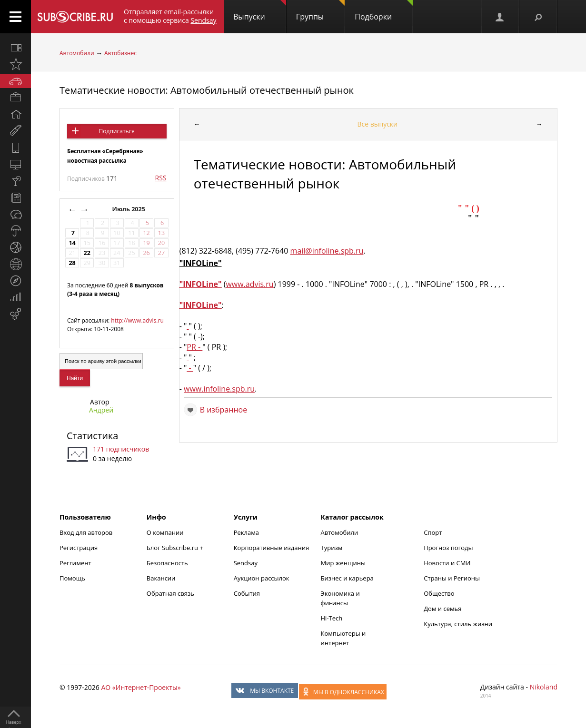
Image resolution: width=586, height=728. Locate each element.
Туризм (332, 548)
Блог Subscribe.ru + (176, 548)
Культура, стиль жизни (458, 624)
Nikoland (544, 687)
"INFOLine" (201, 284)
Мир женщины (343, 563)
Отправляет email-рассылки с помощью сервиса (170, 16)
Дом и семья (442, 609)
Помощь (72, 578)
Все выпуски (377, 124)
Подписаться (117, 131)
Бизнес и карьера (347, 578)
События (247, 593)
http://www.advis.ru (137, 320)
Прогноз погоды (448, 548)
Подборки (384, 11)
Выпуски (260, 11)
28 (72, 263)
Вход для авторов (86, 532)
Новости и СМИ (447, 563)
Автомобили (77, 53)
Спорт (433, 532)
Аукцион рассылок (262, 578)
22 (87, 253)
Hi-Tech (332, 618)
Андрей (101, 410)
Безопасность (167, 563)
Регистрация (79, 548)
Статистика (92, 436)
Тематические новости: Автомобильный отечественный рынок (207, 90)
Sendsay (246, 563)
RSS (161, 178)
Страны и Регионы (452, 578)
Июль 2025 (130, 209)
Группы (320, 11)
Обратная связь (170, 593)
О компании (165, 532)
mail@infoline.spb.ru (327, 251)
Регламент (75, 563)
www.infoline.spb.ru (219, 389)
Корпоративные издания (271, 548)
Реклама (246, 532)
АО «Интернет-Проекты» (141, 687)
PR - (194, 347)
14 (72, 243)
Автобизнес (120, 53)
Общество (439, 593)
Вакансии (161, 578)
